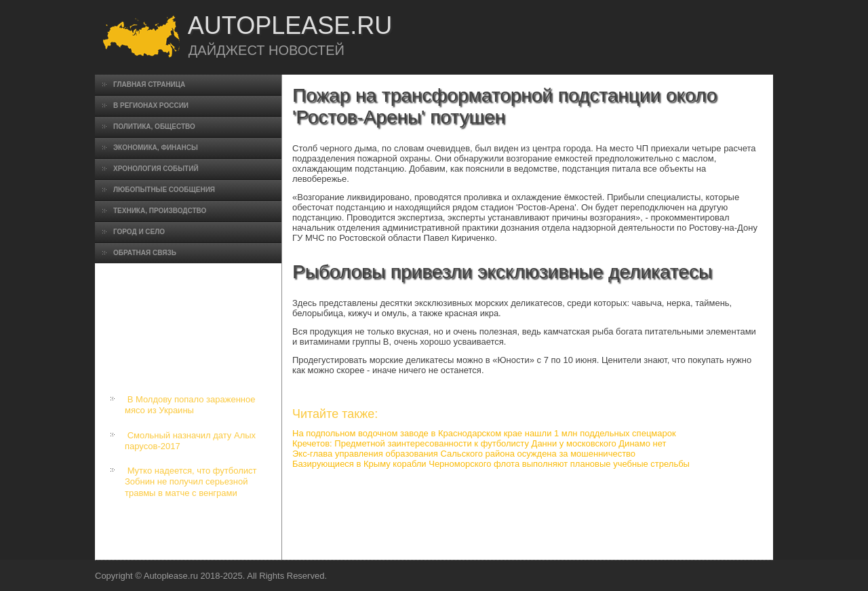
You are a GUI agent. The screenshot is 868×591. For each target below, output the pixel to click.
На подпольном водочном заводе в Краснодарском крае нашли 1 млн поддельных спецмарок (484, 433)
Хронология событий (156, 169)
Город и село (139, 232)
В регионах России (151, 106)
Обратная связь (145, 253)
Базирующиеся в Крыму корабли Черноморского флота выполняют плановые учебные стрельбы (491, 464)
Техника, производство (160, 211)
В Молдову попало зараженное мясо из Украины (190, 405)
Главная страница (149, 84)
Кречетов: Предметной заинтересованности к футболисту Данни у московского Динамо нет (479, 443)
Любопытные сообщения (164, 190)
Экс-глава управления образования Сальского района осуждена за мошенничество (464, 454)
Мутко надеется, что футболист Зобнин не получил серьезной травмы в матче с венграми (191, 482)
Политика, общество (154, 127)
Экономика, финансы (156, 148)
